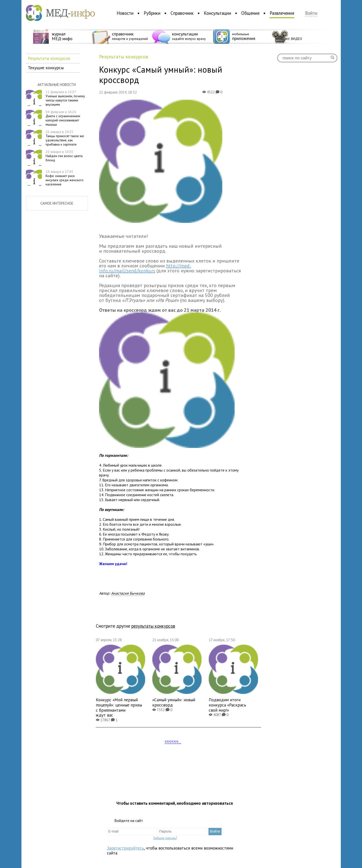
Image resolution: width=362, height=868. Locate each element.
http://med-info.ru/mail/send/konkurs (145, 268)
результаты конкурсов (153, 626)
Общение (250, 13)
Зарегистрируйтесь (125, 848)
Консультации (217, 13)
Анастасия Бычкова (128, 593)
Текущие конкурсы (46, 68)
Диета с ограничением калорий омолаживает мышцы (63, 118)
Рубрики (152, 13)
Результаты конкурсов (49, 58)
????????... (173, 742)
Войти (311, 13)
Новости (125, 13)
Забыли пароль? (165, 838)
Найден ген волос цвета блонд (64, 156)
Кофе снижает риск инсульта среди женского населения (65, 178)
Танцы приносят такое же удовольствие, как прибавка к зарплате (65, 138)
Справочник (182, 13)
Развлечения (282, 13)
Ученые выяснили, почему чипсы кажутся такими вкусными (65, 98)
